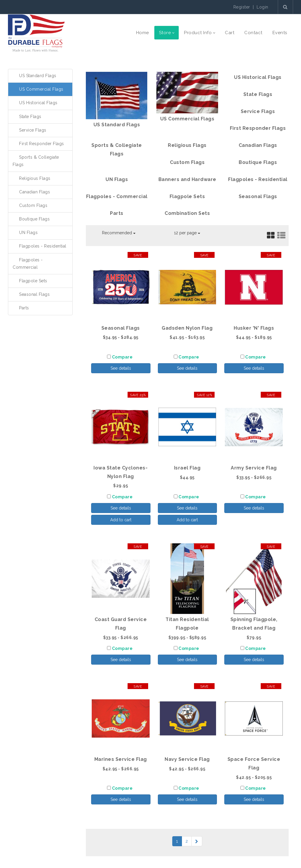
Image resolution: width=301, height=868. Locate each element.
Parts (24, 308)
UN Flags (28, 233)
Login (262, 7)
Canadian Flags (35, 192)
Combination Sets (187, 213)
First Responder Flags (42, 144)
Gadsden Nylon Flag (187, 328)
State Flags (30, 117)
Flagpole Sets (33, 281)
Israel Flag (187, 468)
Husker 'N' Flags (254, 328)
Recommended (119, 233)
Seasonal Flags (34, 294)
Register (242, 7)
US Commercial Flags (41, 89)
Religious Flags (35, 178)
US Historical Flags (38, 103)
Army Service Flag (254, 468)
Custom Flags (33, 205)
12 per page (187, 233)
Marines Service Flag (121, 759)
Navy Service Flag (187, 759)
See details (121, 368)
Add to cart (121, 520)
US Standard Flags (38, 76)
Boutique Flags (34, 219)
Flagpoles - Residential (43, 246)
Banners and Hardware (187, 179)
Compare (122, 357)
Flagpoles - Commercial (117, 196)
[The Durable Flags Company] (36, 33)
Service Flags (33, 130)
